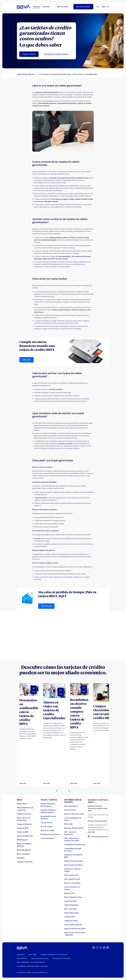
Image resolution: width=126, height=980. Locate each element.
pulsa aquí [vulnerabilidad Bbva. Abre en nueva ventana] (91, 832)
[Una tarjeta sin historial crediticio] (56, 54)
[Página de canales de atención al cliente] (24, 824)
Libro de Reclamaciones (40, 958)
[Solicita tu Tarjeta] (29, 54)
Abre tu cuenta (63, 7)
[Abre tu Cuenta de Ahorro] (73, 865)
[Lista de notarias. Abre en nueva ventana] (47, 827)
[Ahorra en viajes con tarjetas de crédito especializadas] (54, 710)
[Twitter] (97, 948)
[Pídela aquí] (26, 360)
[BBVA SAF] (28, 845)
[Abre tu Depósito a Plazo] (73, 897)
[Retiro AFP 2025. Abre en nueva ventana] (70, 810)
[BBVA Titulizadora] (23, 854)
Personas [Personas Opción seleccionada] (36, 7)
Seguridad (21, 954)
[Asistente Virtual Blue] (25, 862)
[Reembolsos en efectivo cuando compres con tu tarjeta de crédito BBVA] (79, 713)
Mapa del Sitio (22, 958)
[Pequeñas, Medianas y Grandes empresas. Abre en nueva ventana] (51, 811)
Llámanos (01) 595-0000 (61, 958)
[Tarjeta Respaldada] (71, 905)
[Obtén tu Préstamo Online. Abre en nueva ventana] (74, 861)
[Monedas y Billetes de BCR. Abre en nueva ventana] (74, 828)
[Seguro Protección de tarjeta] (75, 929)
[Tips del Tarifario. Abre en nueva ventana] (47, 823)
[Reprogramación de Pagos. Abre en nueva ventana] (50, 834)
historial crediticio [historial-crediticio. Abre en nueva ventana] (56, 389)
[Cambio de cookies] (71, 921)
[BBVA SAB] (24, 850)
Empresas (46, 7)
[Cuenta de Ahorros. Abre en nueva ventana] (47, 838)
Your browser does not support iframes (63, 636)
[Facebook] (94, 948)
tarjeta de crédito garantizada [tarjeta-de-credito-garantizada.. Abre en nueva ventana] (46, 92)
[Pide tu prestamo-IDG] (72, 879)
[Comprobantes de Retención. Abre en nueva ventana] (75, 845)
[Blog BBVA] (21, 858)
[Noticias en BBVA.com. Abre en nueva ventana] (25, 836)
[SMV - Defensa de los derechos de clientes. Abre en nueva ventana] (75, 839)
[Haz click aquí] (46, 606)
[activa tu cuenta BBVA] (72, 883)
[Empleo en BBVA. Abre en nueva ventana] (23, 832)
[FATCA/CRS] (68, 824)
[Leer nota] (23, 783)
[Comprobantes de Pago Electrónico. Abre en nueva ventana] (75, 850)
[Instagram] (101, 948)
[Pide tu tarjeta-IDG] (71, 875)
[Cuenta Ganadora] (71, 901)
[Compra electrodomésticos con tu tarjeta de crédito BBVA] (107, 712)
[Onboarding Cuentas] (72, 913)
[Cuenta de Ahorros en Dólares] (75, 888)
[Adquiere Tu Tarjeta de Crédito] (75, 870)
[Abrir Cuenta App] (70, 909)
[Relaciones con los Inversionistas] (28, 819)
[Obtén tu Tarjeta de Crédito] (74, 814)
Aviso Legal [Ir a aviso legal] (32, 954)
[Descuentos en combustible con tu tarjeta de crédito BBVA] (29, 712)
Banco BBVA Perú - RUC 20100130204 (31, 962)
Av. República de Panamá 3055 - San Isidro (32, 966)
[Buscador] (98, 7)
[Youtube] (108, 948)
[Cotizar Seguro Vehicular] (73, 925)
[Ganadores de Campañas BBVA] (75, 856)
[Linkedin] (104, 948)
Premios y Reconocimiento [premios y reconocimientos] (97, 821)
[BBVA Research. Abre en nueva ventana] (22, 840)
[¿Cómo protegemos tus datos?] (75, 819)
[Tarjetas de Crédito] (48, 830)
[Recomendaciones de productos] (51, 817)
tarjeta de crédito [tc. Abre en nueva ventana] (66, 444)
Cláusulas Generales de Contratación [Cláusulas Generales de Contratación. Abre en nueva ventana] (54, 954)
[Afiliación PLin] (69, 893)
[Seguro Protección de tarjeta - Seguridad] (75, 934)
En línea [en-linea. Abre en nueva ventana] (37, 539)
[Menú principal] (106, 7)
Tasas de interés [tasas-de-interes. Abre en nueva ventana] (40, 498)
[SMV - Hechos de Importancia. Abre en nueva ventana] (75, 833)
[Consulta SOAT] (70, 917)
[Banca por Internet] (83, 7)
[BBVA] (22, 948)
